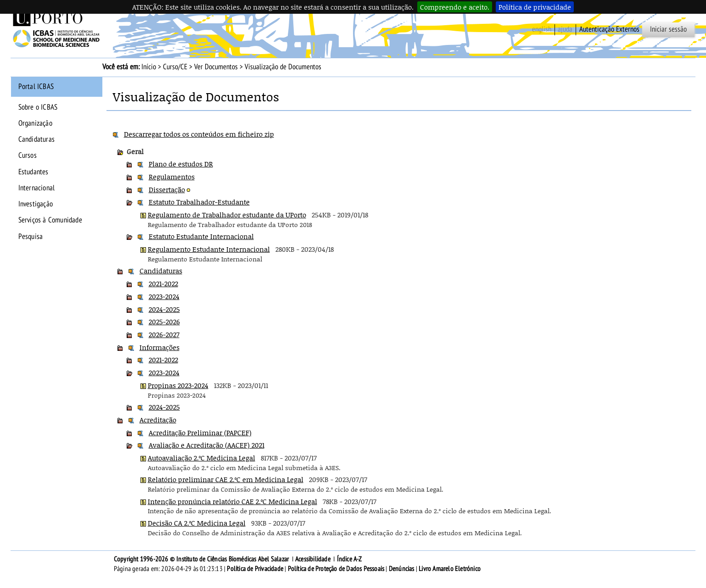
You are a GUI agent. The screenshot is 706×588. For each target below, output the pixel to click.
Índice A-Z (350, 559)
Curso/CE (175, 67)
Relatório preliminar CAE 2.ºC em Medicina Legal (226, 479)
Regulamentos (172, 177)
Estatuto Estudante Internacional (201, 236)
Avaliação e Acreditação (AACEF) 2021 (207, 445)
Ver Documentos (216, 67)
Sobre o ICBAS (38, 107)
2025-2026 (164, 322)
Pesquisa (31, 237)
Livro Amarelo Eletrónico (450, 569)
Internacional (37, 188)
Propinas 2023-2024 (178, 385)
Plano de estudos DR (181, 164)
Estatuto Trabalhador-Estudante (199, 202)
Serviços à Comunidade (50, 220)
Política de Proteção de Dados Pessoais (336, 569)
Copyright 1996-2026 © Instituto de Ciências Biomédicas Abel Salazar (202, 559)
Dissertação (167, 189)
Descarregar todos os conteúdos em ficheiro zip (199, 134)
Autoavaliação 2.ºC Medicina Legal (202, 458)
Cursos (28, 155)
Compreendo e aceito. (455, 7)
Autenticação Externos (609, 29)
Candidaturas (36, 139)
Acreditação (158, 420)
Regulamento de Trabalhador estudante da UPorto (227, 215)
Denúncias (402, 569)
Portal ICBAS (36, 87)
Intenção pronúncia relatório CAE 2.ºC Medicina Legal (233, 501)
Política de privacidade (535, 7)
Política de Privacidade (255, 569)
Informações (160, 347)
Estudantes (34, 172)
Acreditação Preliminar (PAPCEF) (200, 433)
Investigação (36, 204)
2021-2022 (163, 283)
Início (149, 67)
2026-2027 (164, 334)
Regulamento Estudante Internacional (209, 249)
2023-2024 (164, 296)
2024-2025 (164, 309)
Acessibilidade (313, 559)
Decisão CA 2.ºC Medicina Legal (197, 523)
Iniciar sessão (668, 29)
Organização (35, 123)
